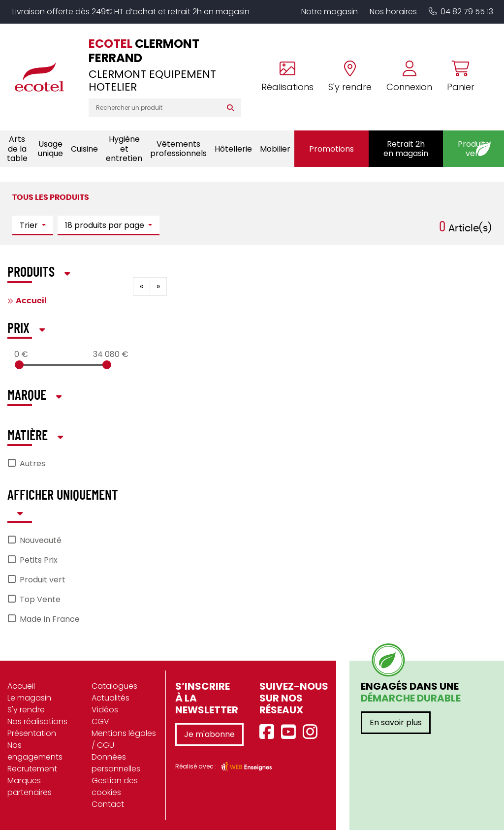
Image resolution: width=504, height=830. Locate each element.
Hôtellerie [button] (233, 149)
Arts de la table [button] (17, 148)
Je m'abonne (209, 734)
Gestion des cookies (115, 786)
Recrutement (32, 769)
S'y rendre (26, 710)
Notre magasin (330, 12)
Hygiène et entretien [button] (124, 148)
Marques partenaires (30, 786)
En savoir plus (396, 722)
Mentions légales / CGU (124, 739)
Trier (30, 225)
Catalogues (114, 686)
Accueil (31, 301)
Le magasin (29, 698)
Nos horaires (393, 12)
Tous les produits (51, 197)
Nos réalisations (37, 721)
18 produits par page (106, 225)
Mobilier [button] (275, 149)
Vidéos (105, 710)
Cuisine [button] (84, 149)
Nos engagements (35, 751)
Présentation (32, 733)
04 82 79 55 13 (461, 12)
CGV (100, 721)
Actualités (110, 698)
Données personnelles (116, 763)
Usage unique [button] (50, 149)
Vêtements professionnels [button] (178, 149)
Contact (108, 804)
